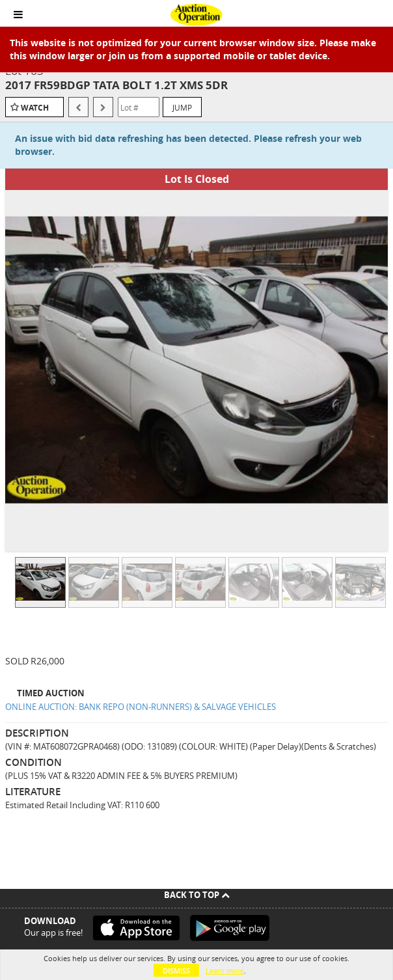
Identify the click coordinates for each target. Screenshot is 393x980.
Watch (35, 108)
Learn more (225, 971)
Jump (182, 107)
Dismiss (176, 971)
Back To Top (197, 895)
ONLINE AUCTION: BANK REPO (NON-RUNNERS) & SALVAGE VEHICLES (141, 707)
